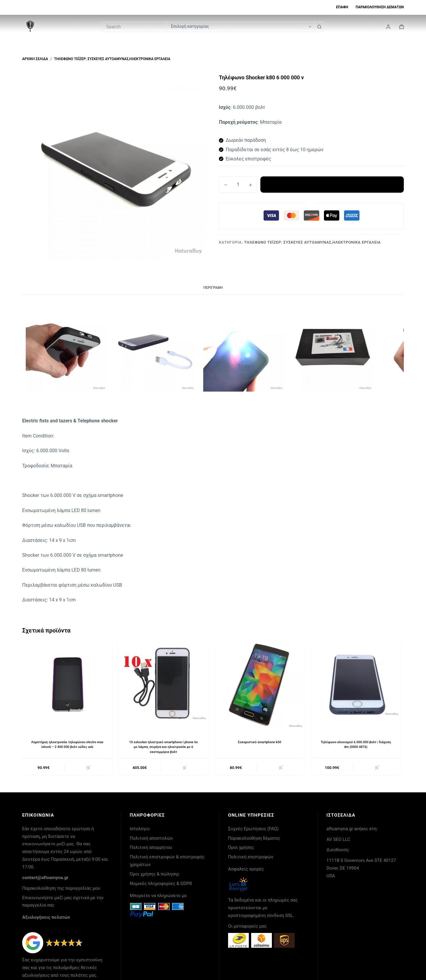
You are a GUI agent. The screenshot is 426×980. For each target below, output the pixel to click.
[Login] (388, 27)
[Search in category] (240, 27)
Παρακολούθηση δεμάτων (380, 7)
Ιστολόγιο (140, 830)
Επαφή (342, 7)
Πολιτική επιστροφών (251, 858)
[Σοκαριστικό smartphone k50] (260, 685)
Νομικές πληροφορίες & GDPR (161, 885)
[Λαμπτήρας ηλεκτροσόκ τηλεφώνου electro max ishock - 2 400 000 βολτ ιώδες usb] (67, 685)
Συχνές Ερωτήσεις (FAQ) (253, 830)
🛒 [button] (88, 768)
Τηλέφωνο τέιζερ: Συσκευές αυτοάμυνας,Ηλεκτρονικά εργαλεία (312, 242)
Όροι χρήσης (241, 849)
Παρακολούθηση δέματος (254, 839)
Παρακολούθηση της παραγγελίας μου (61, 889)
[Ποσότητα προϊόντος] (238, 185)
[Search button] (319, 27)
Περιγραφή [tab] (213, 288)
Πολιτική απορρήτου (151, 849)
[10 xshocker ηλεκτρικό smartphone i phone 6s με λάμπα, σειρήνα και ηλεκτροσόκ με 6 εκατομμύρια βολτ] (163, 685)
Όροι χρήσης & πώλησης (155, 875)
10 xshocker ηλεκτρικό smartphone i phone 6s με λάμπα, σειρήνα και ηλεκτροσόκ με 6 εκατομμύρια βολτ (163, 747)
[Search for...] (134, 27)
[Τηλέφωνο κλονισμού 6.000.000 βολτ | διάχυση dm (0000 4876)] (356, 685)
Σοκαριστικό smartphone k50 (259, 742)
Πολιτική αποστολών (151, 839)
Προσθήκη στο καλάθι (332, 184)
